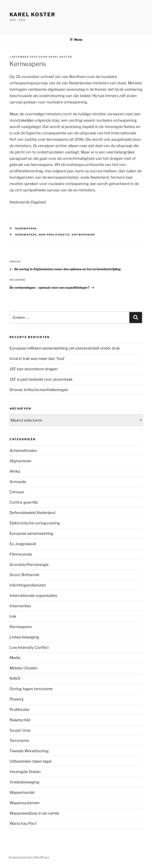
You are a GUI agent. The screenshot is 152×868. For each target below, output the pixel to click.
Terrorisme (19, 741)
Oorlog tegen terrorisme (31, 689)
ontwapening (83, 235)
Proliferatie (19, 710)
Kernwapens (26, 228)
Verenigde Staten (25, 772)
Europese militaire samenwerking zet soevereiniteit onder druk (65, 348)
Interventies (20, 606)
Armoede (18, 482)
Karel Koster (32, 15)
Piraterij (16, 699)
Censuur (17, 492)
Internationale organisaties (33, 596)
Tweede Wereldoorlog (29, 751)
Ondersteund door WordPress (29, 857)
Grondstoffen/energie (29, 565)
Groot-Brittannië (24, 575)
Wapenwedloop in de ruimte (34, 813)
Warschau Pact (23, 823)
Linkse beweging (24, 637)
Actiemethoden (23, 451)
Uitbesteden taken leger (31, 761)
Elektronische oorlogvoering (35, 523)
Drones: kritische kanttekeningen (39, 390)
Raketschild (20, 720)
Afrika (15, 471)
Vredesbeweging (24, 782)
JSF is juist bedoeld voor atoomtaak (41, 379)
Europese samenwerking (31, 533)
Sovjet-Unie (20, 730)
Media (15, 658)
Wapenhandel (22, 792)
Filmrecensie (21, 554)
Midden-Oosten (24, 668)
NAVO (15, 678)
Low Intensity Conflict (29, 647)
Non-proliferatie (54, 235)
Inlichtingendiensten (28, 585)
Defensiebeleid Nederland (32, 513)
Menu (76, 40)
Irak (13, 616)
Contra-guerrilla (24, 502)
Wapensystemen (25, 803)
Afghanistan (20, 461)
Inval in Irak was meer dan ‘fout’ (37, 359)
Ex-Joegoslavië (23, 544)
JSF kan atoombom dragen (34, 369)
